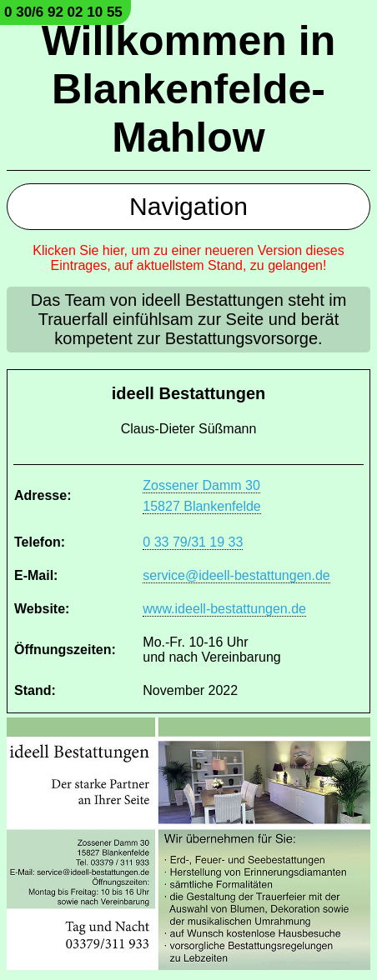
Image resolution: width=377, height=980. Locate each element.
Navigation (188, 206)
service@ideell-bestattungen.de (236, 575)
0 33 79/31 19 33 (193, 542)
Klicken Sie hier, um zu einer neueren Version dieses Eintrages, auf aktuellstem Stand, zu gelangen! (188, 258)
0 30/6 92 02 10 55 (63, 12)
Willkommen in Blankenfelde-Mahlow (188, 89)
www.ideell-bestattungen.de (224, 609)
